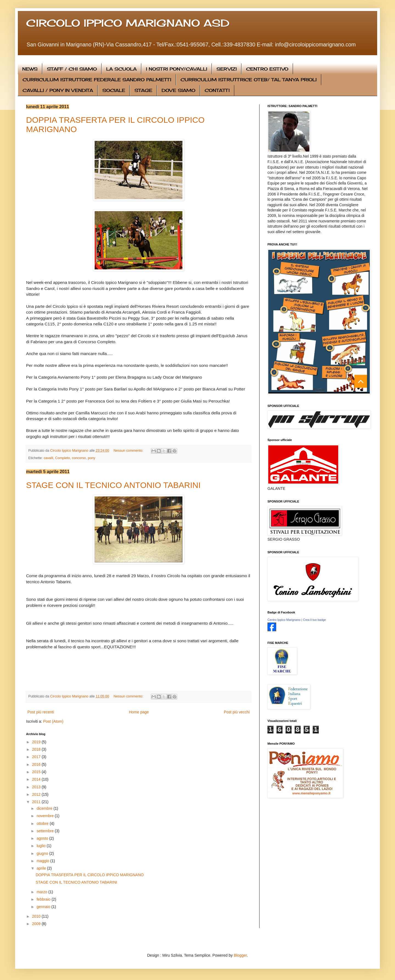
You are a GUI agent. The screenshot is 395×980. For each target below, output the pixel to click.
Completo (63, 458)
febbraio (44, 899)
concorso (79, 458)
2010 (37, 916)
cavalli (48, 458)
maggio (43, 861)
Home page (139, 712)
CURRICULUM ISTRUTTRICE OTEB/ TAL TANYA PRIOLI (249, 80)
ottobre (43, 823)
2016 (37, 764)
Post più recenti (41, 712)
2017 (37, 757)
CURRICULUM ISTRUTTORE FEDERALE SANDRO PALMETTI (97, 80)
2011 (37, 802)
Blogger (240, 955)
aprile (42, 868)
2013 (37, 787)
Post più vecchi (237, 712)
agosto (43, 838)
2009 (37, 924)
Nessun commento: (129, 451)
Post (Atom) (53, 721)
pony (91, 458)
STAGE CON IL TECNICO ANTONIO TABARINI (113, 485)
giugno (43, 853)
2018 (37, 749)
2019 (37, 742)
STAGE (143, 90)
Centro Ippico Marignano (284, 620)
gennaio (44, 907)
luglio (42, 846)
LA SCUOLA (121, 69)
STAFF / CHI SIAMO (72, 69)
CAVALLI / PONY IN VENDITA (58, 90)
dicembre (45, 808)
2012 (37, 794)
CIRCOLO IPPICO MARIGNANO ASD (128, 23)
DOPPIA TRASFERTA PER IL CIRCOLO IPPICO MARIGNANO (90, 875)
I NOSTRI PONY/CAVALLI (177, 69)
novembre (46, 816)
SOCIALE (114, 90)
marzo (42, 892)
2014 (37, 779)
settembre (46, 831)
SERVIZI (227, 69)
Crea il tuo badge (314, 620)
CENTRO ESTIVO (267, 69)
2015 (37, 772)
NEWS (30, 69)
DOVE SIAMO (178, 90)
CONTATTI (217, 90)
